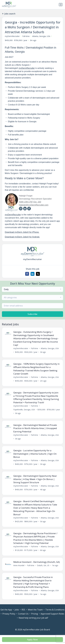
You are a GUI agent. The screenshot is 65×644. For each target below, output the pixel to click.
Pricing (35, 614)
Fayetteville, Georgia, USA (24, 410)
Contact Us (23, 614)
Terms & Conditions (55, 610)
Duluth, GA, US (43, 565)
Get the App (6, 610)
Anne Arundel (19, 565)
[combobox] (32, 289)
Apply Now (32, 640)
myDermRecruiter (12, 36)
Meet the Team (35, 610)
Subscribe (32, 314)
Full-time (26, 36)
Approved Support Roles (52, 614)
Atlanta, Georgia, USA (41, 36)
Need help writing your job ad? (33, 618)
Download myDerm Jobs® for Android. (22, 237)
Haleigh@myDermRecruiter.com (34, 205)
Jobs (17, 610)
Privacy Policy (9, 614)
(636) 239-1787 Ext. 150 (30, 202)
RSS (23, 610)
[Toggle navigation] (61, 5)
